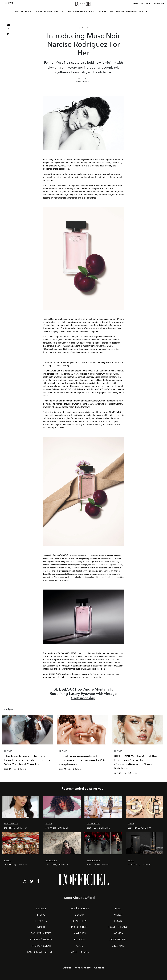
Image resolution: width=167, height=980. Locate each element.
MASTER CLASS (80, 952)
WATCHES (93, 19)
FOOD (68, 19)
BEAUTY (39, 19)
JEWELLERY (59, 19)
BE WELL (15, 19)
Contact (99, 968)
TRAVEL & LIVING (80, 19)
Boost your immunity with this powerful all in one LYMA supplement (82, 760)
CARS (80, 946)
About (67, 968)
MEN (118, 908)
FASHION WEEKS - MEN (41, 952)
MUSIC (41, 915)
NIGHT (41, 927)
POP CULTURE (80, 927)
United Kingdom (141, 4)
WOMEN (118, 933)
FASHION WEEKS (41, 933)
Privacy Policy (83, 968)
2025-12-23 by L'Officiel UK (126, 773)
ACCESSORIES (131, 19)
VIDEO (118, 915)
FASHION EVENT (41, 946)
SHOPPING (144, 19)
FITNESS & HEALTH (107, 19)
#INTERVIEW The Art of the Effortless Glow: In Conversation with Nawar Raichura (136, 762)
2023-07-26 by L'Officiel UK (71, 769)
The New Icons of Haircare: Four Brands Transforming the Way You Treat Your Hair (27, 760)
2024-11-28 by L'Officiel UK (16, 828)
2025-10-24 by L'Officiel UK (16, 769)
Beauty (83, 28)
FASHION (120, 19)
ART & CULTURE (27, 19)
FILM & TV (48, 19)
